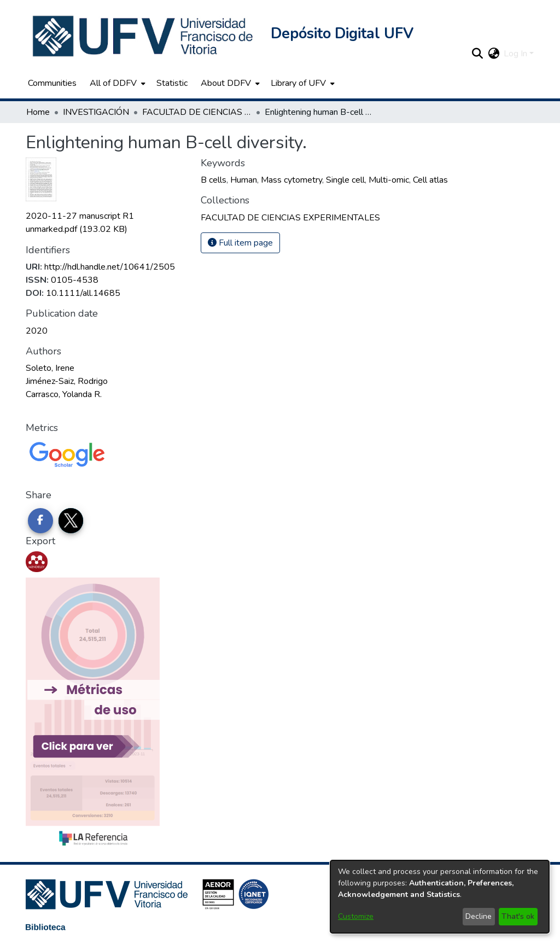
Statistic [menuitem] (172, 83)
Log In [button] (517, 54)
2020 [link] (37, 331)
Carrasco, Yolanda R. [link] (64, 394)
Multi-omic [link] (389, 180)
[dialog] (440, 897)
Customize (356, 916)
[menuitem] (116, 83)
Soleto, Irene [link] (50, 368)
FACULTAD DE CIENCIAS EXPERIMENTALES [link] (197, 112)
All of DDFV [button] (113, 83)
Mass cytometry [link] (291, 180)
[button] (144, 36)
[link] (290, 218)
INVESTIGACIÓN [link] (96, 112)
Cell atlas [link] (430, 180)
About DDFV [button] (226, 83)
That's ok (518, 916)
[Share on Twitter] (71, 521)
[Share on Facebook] (40, 521)
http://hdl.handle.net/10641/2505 (110, 267)
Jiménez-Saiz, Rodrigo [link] (67, 381)
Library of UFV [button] (298, 83)
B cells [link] (214, 180)
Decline (479, 916)
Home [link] (38, 112)
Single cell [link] (345, 180)
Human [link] (244, 180)
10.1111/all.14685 (83, 293)
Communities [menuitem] (52, 83)
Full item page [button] (240, 243)
